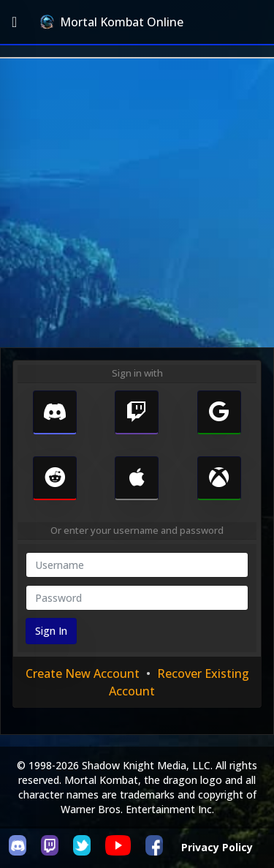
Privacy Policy (217, 847)
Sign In (51, 631)
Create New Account (83, 673)
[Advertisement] (137, 203)
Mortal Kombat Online (112, 22)
